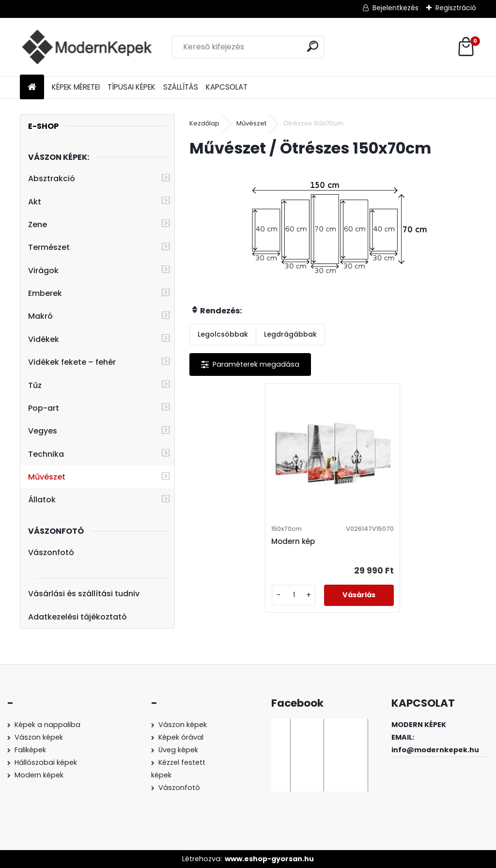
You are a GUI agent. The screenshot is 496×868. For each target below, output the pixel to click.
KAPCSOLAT (227, 87)
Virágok (43, 271)
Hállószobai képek (46, 762)
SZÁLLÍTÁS (181, 87)
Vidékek (44, 339)
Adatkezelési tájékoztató (77, 617)
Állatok (42, 500)
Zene (38, 225)
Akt (35, 202)
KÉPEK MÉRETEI (76, 87)
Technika (46, 454)
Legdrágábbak (290, 334)
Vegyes (43, 431)
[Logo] (86, 47)
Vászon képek (39, 737)
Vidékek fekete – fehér (72, 362)
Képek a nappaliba (47, 725)
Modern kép (293, 541)
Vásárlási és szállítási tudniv (84, 594)
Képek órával (181, 737)
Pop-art (44, 408)
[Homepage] (32, 87)
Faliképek (30, 750)
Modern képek (39, 775)
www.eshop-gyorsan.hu (269, 859)
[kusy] (294, 595)
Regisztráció (456, 8)
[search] (313, 46)
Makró (40, 316)
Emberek (45, 293)
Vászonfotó (51, 552)
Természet (49, 247)
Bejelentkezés (395, 8)
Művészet (47, 477)
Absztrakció (52, 178)
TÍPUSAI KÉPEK (132, 87)
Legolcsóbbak (223, 334)
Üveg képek (178, 750)
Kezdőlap (204, 123)
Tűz (35, 385)
